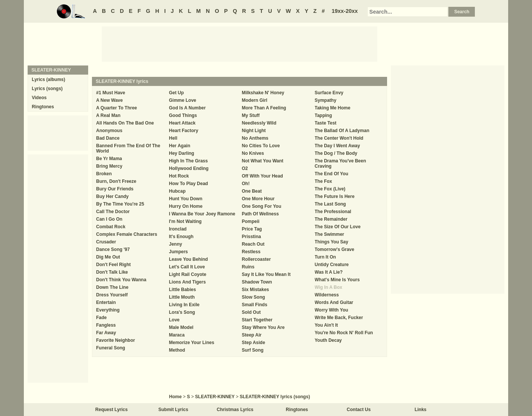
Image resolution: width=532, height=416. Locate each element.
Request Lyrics (112, 410)
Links (421, 410)
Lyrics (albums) (48, 79)
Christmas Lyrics (235, 410)
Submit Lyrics (173, 410)
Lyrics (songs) (47, 89)
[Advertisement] (240, 44)
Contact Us (359, 410)
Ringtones (43, 107)
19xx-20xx (345, 11)
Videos (39, 98)
